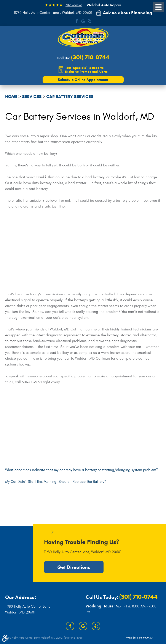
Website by (140, 638)
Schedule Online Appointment (83, 80)
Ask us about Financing (128, 13)
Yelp (89, 21)
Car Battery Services (70, 97)
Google (83, 21)
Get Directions (74, 567)
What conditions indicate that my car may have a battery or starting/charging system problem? (82, 470)
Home (11, 97)
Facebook (77, 21)
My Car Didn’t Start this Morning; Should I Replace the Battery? (56, 482)
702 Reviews (74, 5)
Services (32, 97)
